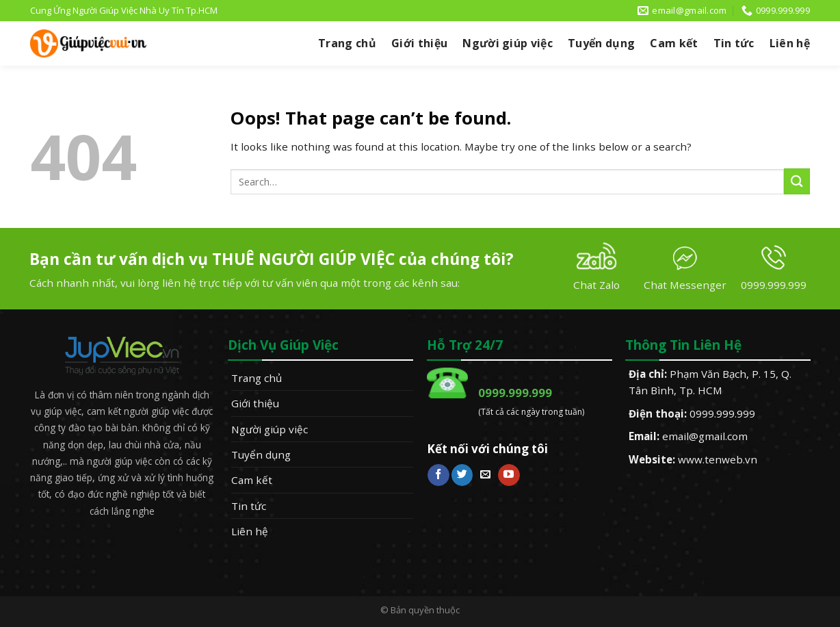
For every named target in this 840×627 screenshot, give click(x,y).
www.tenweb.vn (718, 459)
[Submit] (797, 181)
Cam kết (674, 43)
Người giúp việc (508, 43)
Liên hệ (790, 43)
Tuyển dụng (601, 43)
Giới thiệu (419, 43)
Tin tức (734, 43)
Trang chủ (347, 43)
